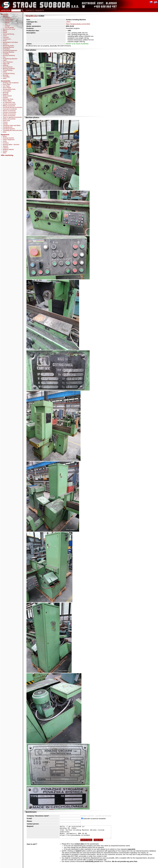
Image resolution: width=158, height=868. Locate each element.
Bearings (6, 93)
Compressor (7, 39)
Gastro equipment (9, 140)
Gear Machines (8, 62)
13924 (68, 22)
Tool (6, 24)
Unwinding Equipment (10, 50)
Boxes (5, 136)
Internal (7, 23)
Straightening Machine (10, 59)
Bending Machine (9, 52)
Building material (8, 149)
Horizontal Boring (9, 34)
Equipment (5, 135)
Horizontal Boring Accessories (12, 107)
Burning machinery (9, 55)
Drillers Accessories (9, 119)
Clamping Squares (9, 129)
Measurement (7, 96)
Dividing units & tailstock (11, 83)
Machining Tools (8, 99)
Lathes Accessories (9, 116)
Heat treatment (8, 67)
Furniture (6, 143)
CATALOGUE (6, 10)
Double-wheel (9, 19)
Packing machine (8, 138)
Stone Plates (7, 88)
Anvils (5, 141)
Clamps (5, 124)
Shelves (5, 146)
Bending (6, 75)
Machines (5, 14)
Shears (5, 44)
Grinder (5, 16)
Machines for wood (9, 29)
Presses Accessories (9, 112)
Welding (6, 65)
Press (5, 41)
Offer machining (7, 155)
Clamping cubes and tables (12, 125)
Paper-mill (6, 64)
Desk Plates (7, 84)
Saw (4, 57)
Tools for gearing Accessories (12, 117)
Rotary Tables (7, 101)
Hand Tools (6, 121)
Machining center (9, 46)
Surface (7, 26)
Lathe (5, 60)
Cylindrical (8, 21)
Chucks (5, 122)
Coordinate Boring (9, 73)
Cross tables (7, 91)
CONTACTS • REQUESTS (35, 10)
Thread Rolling (8, 70)
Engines (5, 97)
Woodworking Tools (9, 89)
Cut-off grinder (9, 27)
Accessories (6, 81)
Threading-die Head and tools (12, 130)
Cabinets (6, 148)
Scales (5, 151)
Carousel (6, 37)
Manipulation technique (10, 42)
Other (5, 78)
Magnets (6, 94)
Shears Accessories (9, 111)
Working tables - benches (11, 145)
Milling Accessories (9, 106)
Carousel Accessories (10, 109)
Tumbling (6, 54)
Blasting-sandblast (9, 69)
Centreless (8, 18)
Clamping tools (8, 127)
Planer (5, 32)
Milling (5, 31)
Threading (6, 77)
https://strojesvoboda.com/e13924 (78, 24)
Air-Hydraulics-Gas (9, 102)
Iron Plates (6, 86)
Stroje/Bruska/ (32, 16)
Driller (5, 72)
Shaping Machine (8, 47)
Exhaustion (6, 49)
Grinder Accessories (9, 104)
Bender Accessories (9, 114)
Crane (5, 36)
